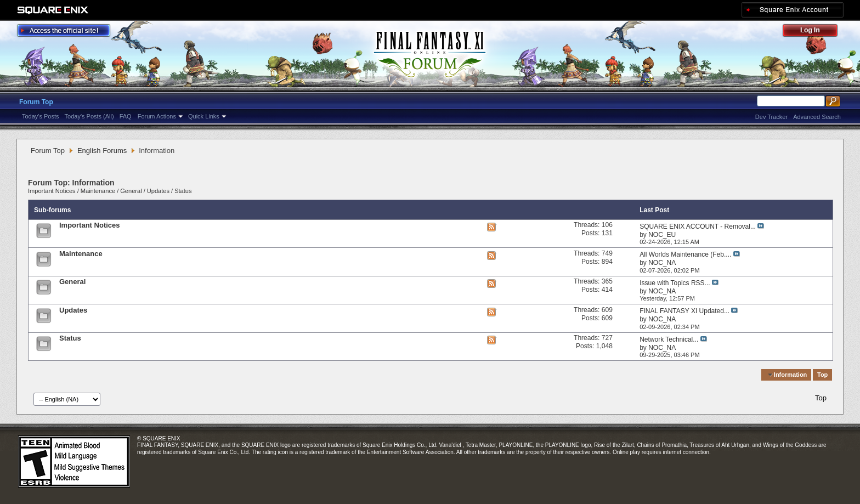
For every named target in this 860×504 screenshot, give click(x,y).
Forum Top (36, 102)
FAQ (126, 116)
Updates (158, 191)
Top (822, 375)
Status (183, 191)
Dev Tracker (771, 117)
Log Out (816, 32)
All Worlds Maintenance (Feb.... (685, 254)
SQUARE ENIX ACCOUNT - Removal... (698, 226)
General (131, 191)
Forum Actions (157, 116)
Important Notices (52, 191)
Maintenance (98, 191)
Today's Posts (41, 116)
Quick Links (204, 116)
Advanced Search (817, 117)
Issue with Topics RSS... (675, 283)
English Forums (102, 151)
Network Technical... (669, 339)
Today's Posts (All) (89, 116)
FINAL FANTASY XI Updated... (684, 311)
